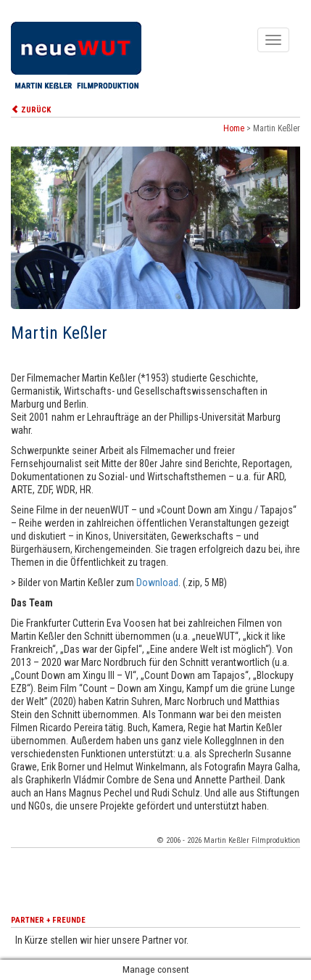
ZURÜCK (31, 110)
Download (157, 582)
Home (234, 128)
